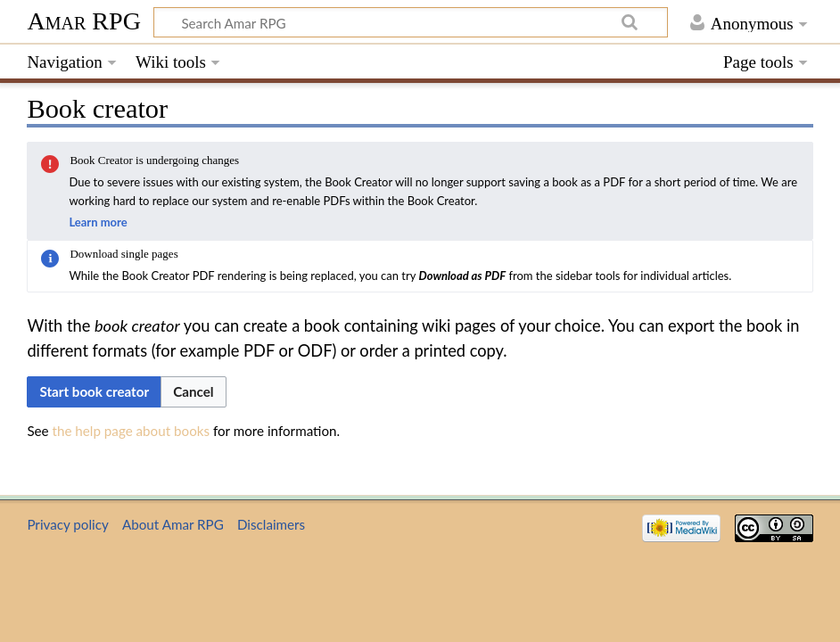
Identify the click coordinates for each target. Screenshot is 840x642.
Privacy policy (67, 524)
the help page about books (132, 431)
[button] (193, 392)
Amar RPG (84, 21)
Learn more (98, 222)
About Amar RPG (173, 524)
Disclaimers (271, 524)
